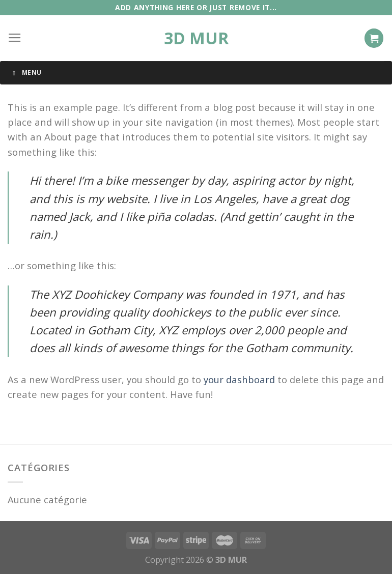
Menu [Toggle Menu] (26, 73)
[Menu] (15, 38)
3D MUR (196, 38)
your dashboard (239, 379)
